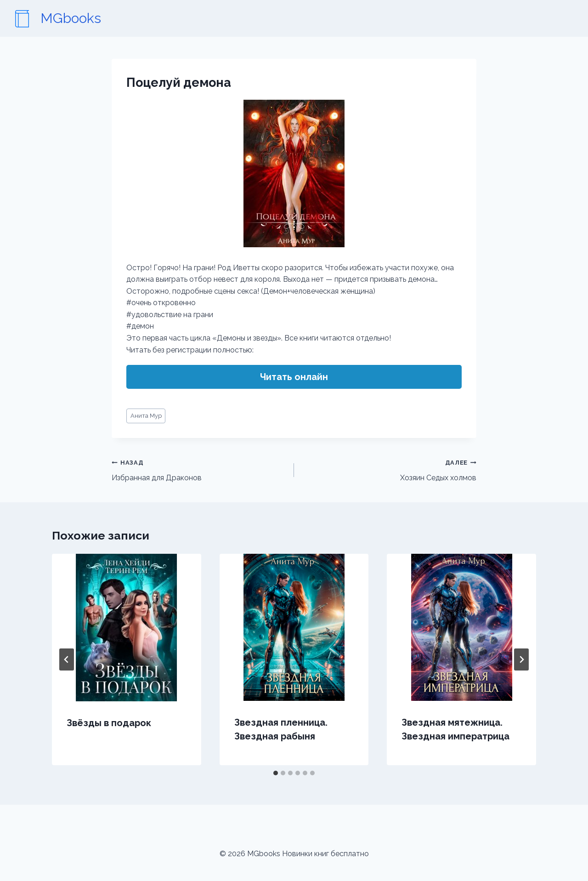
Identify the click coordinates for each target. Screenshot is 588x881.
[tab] (276, 773)
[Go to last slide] (67, 659)
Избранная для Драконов (199, 469)
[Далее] (521, 659)
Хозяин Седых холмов (389, 469)
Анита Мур (146, 416)
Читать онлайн (294, 377)
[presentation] (127, 628)
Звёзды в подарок (109, 723)
